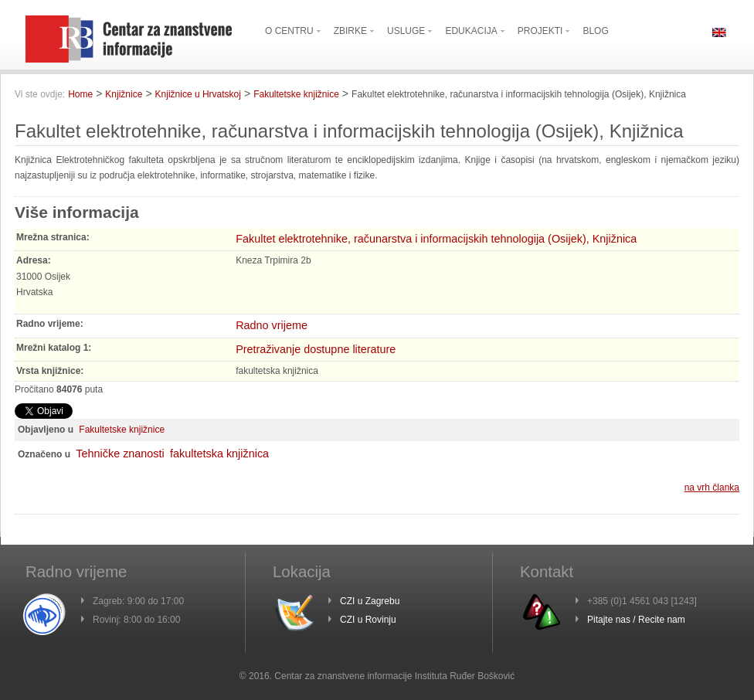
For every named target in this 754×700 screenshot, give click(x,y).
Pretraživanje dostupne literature (316, 349)
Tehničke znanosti (120, 454)
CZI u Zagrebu (370, 601)
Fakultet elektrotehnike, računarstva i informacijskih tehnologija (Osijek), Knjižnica (436, 239)
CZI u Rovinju (368, 620)
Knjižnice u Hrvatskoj (198, 94)
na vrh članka (712, 488)
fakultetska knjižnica (219, 454)
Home (80, 94)
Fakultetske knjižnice (296, 94)
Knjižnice (124, 94)
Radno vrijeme (272, 325)
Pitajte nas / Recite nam (636, 620)
